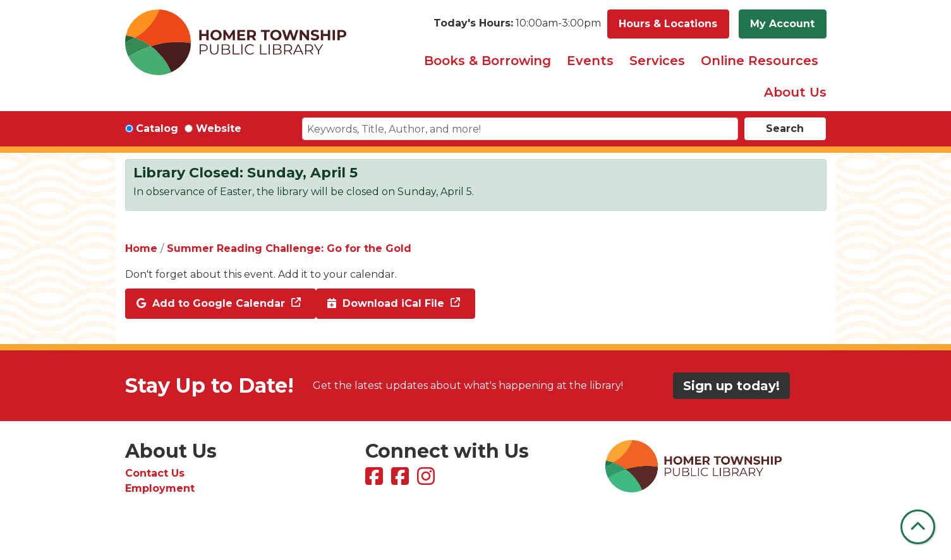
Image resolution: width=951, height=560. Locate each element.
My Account (782, 24)
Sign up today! (731, 386)
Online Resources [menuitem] (760, 61)
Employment (160, 488)
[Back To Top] (918, 527)
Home (141, 248)
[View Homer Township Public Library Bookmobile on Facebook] (402, 480)
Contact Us (155, 473)
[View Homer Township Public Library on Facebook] (376, 480)
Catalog (157, 128)
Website (219, 128)
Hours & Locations (668, 24)
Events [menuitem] (590, 61)
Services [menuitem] (657, 61)
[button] (517, 24)
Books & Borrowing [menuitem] (488, 61)
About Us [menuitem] (795, 92)
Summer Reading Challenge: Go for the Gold (289, 248)
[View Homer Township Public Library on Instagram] (427, 480)
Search (785, 128)
